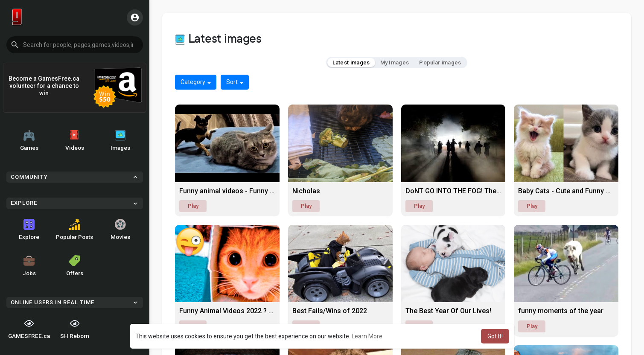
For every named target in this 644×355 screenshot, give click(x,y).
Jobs (29, 266)
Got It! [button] (495, 336)
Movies (120, 230)
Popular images (440, 63)
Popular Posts (74, 230)
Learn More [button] (367, 336)
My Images (395, 63)
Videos (75, 140)
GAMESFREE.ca (29, 329)
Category (196, 82)
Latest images (351, 63)
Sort (235, 82)
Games (29, 140)
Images (120, 140)
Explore (29, 230)
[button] (75, 45)
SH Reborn (75, 329)
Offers (75, 266)
